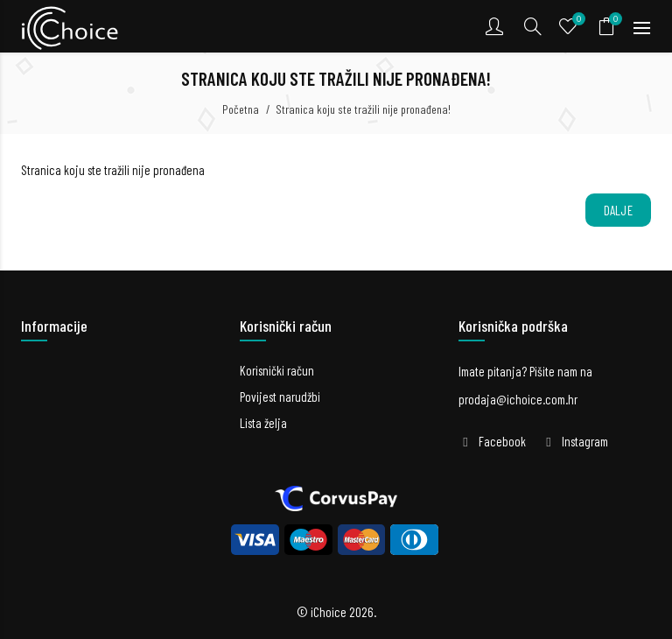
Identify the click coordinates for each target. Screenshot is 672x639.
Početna (241, 109)
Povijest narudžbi (280, 397)
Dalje (619, 210)
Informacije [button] (54, 326)
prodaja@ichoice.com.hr (518, 399)
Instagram (585, 441)
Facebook (502, 441)
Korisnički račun (277, 370)
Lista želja (263, 423)
